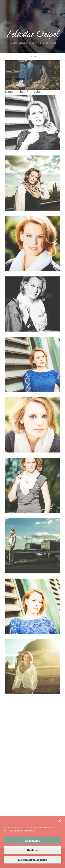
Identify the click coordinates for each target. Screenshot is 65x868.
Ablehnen (32, 850)
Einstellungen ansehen (33, 860)
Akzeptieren (33, 841)
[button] (60, 821)
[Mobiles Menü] (32, 57)
